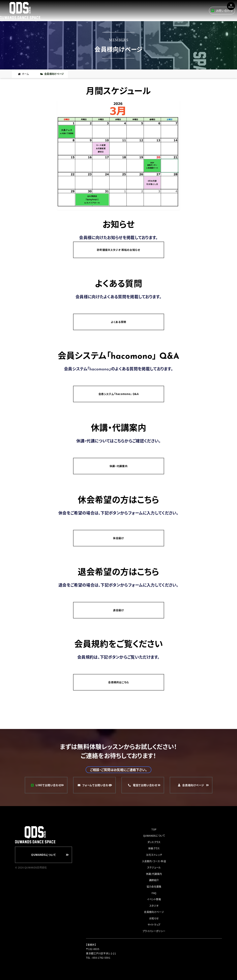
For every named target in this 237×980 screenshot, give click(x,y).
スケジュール (154, 867)
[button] (119, 156)
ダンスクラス (154, 842)
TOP (154, 829)
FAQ (154, 893)
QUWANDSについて (154, 836)
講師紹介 (154, 880)
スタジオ (154, 906)
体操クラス (154, 848)
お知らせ (154, 918)
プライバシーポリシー (154, 931)
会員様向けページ (154, 912)
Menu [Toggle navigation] (231, 6)
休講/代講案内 (154, 874)
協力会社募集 (154, 886)
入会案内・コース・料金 (154, 861)
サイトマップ (154, 925)
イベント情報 (154, 899)
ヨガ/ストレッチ (154, 855)
